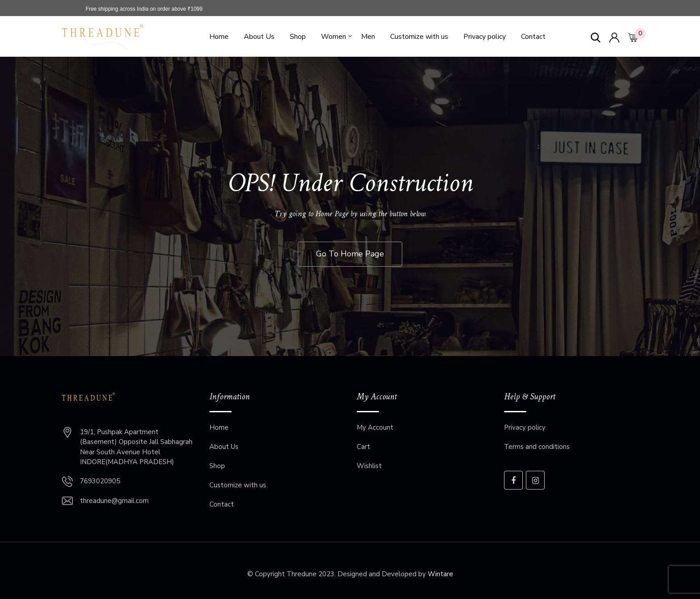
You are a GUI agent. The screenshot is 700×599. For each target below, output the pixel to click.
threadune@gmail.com (114, 501)
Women (333, 37)
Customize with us (419, 37)
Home (219, 37)
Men (368, 37)
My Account (375, 427)
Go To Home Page (350, 254)
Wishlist (369, 466)
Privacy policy (485, 37)
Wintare (440, 574)
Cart (363, 447)
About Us (259, 37)
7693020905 (100, 481)
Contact (533, 37)
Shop (298, 37)
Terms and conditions (537, 447)
